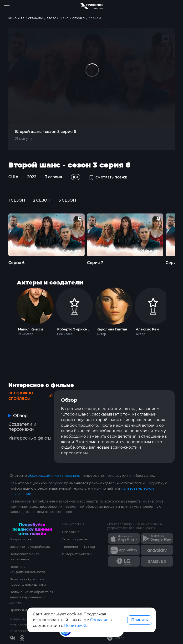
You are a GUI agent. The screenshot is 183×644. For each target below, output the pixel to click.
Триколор (70, 547)
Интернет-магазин (77, 554)
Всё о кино (71, 532)
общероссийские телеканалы (54, 476)
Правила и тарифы (25, 610)
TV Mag (89, 547)
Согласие (99, 620)
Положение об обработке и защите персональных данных (32, 597)
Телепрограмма (75, 539)
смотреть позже (108, 177)
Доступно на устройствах (30, 547)
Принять (140, 620)
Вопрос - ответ (21, 539)
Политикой (75, 626)
